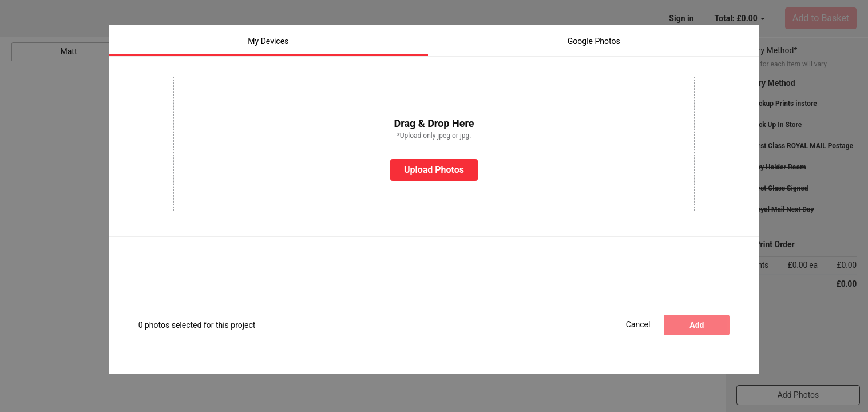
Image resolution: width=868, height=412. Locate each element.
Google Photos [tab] (594, 37)
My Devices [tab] (268, 37)
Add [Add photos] (697, 320)
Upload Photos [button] (434, 165)
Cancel (638, 320)
